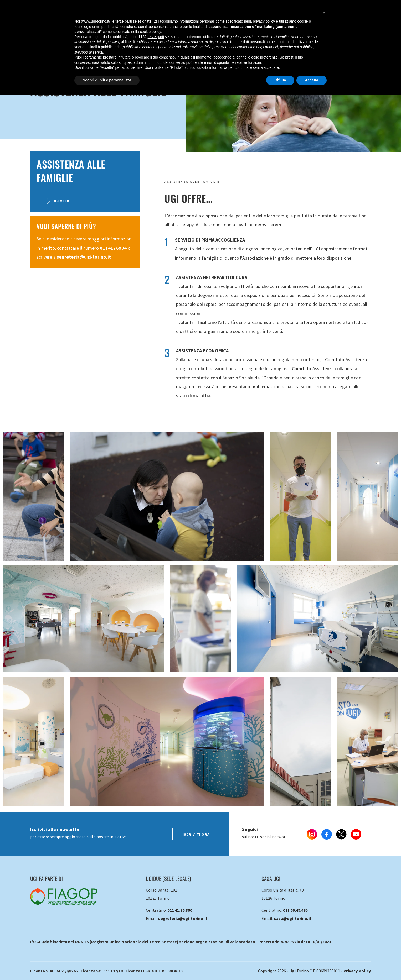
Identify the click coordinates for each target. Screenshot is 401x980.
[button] (324, 13)
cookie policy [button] (150, 32)
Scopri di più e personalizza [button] (107, 80)
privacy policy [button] (264, 21)
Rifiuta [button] (280, 80)
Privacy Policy (357, 971)
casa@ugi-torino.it (293, 918)
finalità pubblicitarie (105, 47)
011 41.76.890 (180, 910)
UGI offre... (56, 201)
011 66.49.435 (295, 910)
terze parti (156, 37)
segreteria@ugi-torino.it (84, 257)
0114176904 (113, 248)
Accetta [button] (312, 80)
